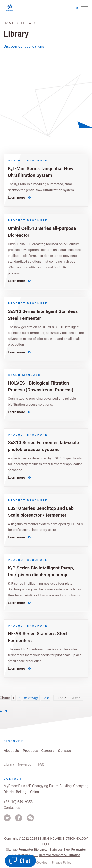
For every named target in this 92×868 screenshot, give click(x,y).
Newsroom (26, 764)
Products (30, 751)
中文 (76, 8)
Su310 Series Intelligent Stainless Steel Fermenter (43, 315)
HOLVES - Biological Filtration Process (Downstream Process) (41, 386)
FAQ (41, 764)
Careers (48, 751)
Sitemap (12, 850)
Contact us (12, 808)
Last (46, 698)
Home (9, 23)
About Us (11, 751)
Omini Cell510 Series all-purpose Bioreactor (42, 231)
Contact (64, 751)
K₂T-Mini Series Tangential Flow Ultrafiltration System (41, 172)
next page (31, 698)
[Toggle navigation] (85, 8)
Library (9, 764)
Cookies (42, 863)
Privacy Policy (61, 863)
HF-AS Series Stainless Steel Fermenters (38, 637)
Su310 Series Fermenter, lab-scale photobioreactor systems (43, 446)
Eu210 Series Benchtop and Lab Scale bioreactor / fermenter (41, 512)
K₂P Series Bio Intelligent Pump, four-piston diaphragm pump (41, 571)
